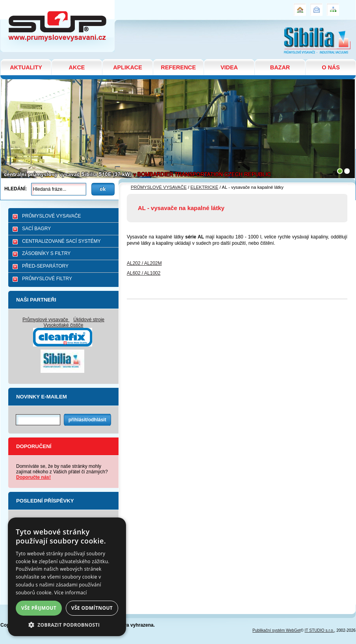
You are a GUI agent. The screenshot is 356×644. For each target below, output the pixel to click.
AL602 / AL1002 (144, 273)
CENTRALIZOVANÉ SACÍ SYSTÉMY (61, 241)
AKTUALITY (26, 67)
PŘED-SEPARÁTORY (45, 266)
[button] (67, 624)
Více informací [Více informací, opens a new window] (71, 593)
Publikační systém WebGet (276, 630)
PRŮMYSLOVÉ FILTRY (47, 279)
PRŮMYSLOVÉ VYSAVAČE (52, 216)
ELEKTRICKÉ (205, 187)
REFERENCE (179, 67)
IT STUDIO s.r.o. (320, 630)
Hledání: (16, 189)
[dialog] (67, 577)
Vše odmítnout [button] (92, 608)
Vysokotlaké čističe (64, 325)
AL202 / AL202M (144, 263)
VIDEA (229, 67)
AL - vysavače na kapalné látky (44, 3)
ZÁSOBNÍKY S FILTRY (46, 253)
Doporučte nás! (33, 477)
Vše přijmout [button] (39, 608)
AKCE (77, 67)
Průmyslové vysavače (46, 320)
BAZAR (280, 67)
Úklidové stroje (89, 320)
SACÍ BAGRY (36, 229)
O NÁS (331, 67)
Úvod (299, 6)
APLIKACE (128, 67)
